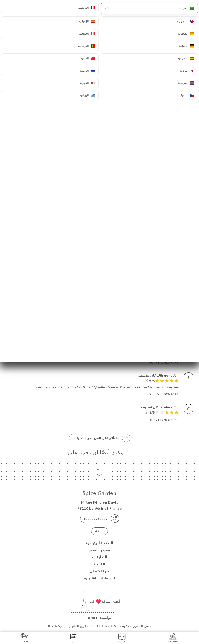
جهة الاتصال (99, 571)
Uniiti (93, 618)
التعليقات (99, 557)
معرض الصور (99, 550)
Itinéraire (173, 638)
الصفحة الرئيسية (99, 543)
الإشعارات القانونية (99, 578)
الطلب (24, 638)
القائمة (99, 564)
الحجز (73, 638)
